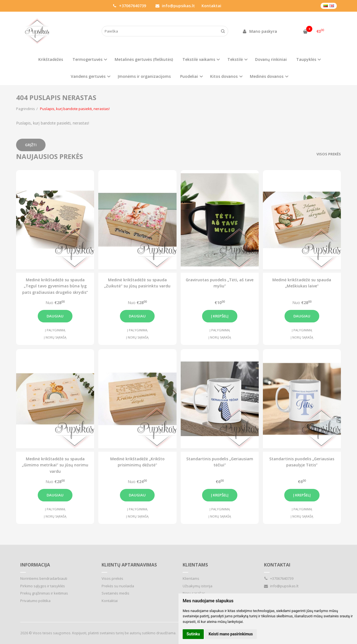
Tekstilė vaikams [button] (199, 59)
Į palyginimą (55, 330)
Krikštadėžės (51, 59)
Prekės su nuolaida (118, 586)
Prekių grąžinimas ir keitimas (44, 593)
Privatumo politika (35, 601)
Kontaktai (211, 6)
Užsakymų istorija (198, 586)
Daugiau (55, 316)
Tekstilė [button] (235, 59)
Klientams (195, 565)
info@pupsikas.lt (175, 6)
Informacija (35, 565)
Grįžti (31, 145)
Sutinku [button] (193, 634)
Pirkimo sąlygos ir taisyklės (43, 586)
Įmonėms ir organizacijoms (144, 76)
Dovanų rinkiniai (271, 59)
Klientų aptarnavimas (129, 565)
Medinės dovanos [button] (267, 76)
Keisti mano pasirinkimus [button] (231, 634)
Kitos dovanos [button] (224, 76)
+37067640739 (129, 6)
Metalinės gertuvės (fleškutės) (144, 59)
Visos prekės (329, 154)
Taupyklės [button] (306, 59)
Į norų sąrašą (55, 337)
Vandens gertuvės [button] (88, 76)
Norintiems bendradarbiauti (44, 578)
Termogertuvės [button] (87, 59)
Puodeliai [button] (189, 76)
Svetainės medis (115, 593)
